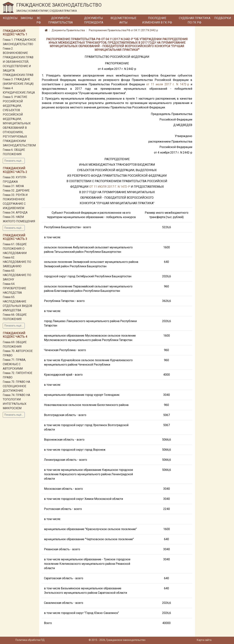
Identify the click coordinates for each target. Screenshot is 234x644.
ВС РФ (39, 20)
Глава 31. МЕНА (13, 186)
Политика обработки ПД (30, 640)
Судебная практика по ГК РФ (195, 20)
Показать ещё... (14, 161)
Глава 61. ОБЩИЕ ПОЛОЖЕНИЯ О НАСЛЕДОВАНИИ (15, 249)
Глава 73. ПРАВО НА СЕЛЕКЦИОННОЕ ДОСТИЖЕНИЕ (16, 386)
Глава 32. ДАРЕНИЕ (16, 190)
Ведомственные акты (123, 20)
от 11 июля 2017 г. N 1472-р (168, 84)
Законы (27, 18)
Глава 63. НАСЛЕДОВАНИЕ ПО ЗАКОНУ (17, 275)
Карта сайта (204, 640)
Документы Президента (94, 20)
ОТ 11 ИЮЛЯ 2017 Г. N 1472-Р (110, 187)
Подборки (223, 18)
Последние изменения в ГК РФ (157, 20)
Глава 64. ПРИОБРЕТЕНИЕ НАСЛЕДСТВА (14, 288)
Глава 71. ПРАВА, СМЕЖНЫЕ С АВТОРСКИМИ (14, 364)
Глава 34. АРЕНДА (15, 212)
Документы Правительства (60, 20)
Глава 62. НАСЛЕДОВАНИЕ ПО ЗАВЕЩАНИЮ (17, 262)
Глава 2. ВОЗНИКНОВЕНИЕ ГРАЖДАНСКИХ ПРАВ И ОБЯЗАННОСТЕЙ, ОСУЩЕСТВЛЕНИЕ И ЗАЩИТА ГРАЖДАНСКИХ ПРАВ (18, 62)
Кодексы (10, 18)
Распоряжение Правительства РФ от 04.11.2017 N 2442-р (123, 30)
